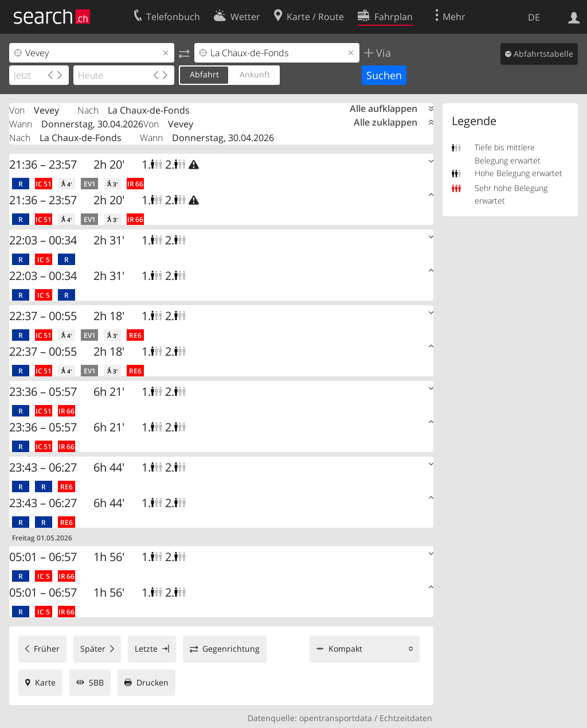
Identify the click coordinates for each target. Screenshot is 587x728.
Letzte (146, 649)
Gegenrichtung (231, 649)
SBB (96, 682)
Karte (45, 682)
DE (534, 17)
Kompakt (345, 649)
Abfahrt (204, 74)
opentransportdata (336, 718)
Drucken (152, 682)
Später (93, 649)
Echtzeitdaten (406, 718)
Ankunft (255, 74)
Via (382, 53)
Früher (47, 649)
